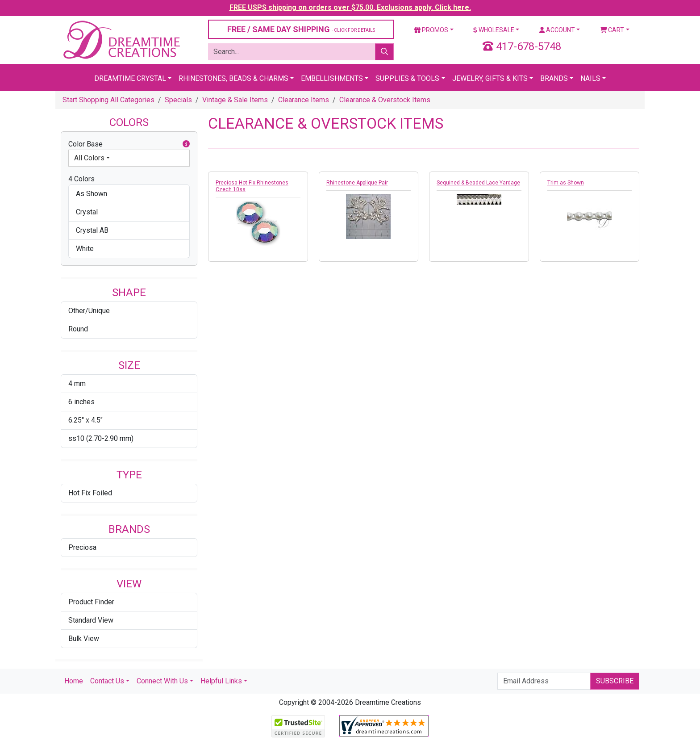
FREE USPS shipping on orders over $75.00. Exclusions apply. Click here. (350, 7)
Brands (554, 78)
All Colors (89, 158)
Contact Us (107, 681)
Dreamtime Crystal (130, 78)
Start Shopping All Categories (108, 100)
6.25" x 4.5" (85, 420)
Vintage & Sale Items (235, 100)
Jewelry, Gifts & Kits (490, 78)
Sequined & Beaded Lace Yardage (478, 183)
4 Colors (81, 179)
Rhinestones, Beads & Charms (233, 78)
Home (74, 681)
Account (557, 30)
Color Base (129, 144)
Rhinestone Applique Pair (357, 183)
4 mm (77, 383)
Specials (178, 100)
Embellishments (332, 78)
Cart (612, 30)
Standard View (91, 620)
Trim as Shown (566, 183)
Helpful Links (221, 681)
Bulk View (84, 638)
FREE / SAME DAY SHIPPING (301, 29)
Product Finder (91, 602)
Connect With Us (162, 681)
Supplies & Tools (407, 78)
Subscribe (615, 681)
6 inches (81, 402)
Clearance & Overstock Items (385, 100)
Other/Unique (89, 311)
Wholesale (494, 30)
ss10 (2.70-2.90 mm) (101, 438)
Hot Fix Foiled (90, 493)
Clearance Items (304, 100)
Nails (590, 78)
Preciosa (82, 547)
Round (78, 329)
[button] (186, 144)
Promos (431, 30)
